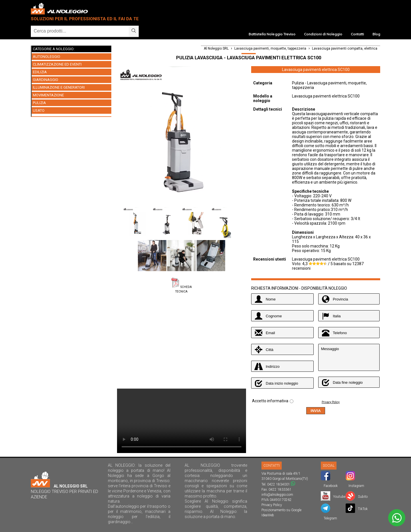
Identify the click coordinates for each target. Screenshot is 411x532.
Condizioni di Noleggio (323, 34)
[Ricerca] (80, 31)
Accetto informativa (270, 401)
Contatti (357, 34)
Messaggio (349, 357)
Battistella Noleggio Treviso (272, 34)
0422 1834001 (279, 484)
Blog (376, 34)
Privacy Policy (331, 402)
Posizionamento (273, 510)
